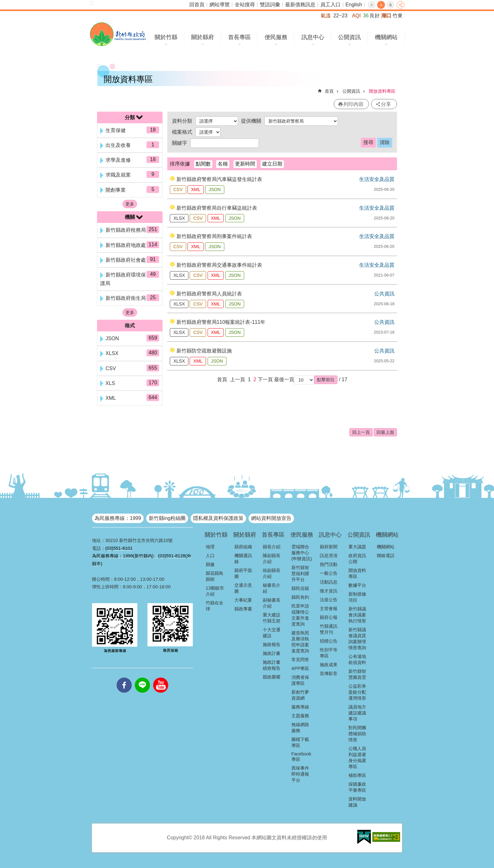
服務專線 (300, 707)
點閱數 (203, 164)
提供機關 (251, 121)
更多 (130, 204)
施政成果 (329, 665)
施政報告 (272, 644)
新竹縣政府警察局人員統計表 (209, 294)
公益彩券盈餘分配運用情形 (357, 692)
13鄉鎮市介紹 (215, 591)
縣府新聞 (329, 547)
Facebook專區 (301, 757)
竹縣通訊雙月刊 (329, 629)
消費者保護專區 (300, 680)
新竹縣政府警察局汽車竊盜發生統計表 (219, 179)
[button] (326, 380)
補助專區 (357, 775)
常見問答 (300, 660)
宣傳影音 (329, 673)
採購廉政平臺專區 (357, 787)
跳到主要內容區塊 (3, 3)
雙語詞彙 (270, 5)
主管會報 (329, 609)
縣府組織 (243, 547)
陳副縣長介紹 (272, 559)
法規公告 (329, 600)
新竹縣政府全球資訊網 (118, 34)
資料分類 (182, 121)
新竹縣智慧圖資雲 (357, 674)
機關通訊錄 (243, 559)
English (354, 5)
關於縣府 (203, 37)
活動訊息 (329, 582)
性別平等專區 (329, 653)
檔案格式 (182, 132)
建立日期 (272, 164)
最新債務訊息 (300, 5)
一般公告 (329, 573)
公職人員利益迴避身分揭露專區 (357, 757)
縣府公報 (329, 617)
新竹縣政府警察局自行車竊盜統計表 (217, 208)
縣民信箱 (300, 588)
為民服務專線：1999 (118, 518)
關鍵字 (180, 143)
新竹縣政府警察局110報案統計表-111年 (221, 322)
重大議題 (357, 547)
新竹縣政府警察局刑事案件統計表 (214, 236)
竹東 (398, 16)
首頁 (329, 91)
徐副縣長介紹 (272, 573)
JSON (215, 189)
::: (92, 3)
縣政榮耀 (272, 677)
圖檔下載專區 (300, 742)
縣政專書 (243, 609)
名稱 (223, 164)
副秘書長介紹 (272, 603)
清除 (385, 142)
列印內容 (353, 104)
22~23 (340, 16)
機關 (130, 217)
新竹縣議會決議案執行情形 (357, 615)
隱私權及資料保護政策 (218, 518)
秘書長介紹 (272, 588)
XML (196, 189)
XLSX (179, 218)
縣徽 (210, 564)
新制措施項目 (357, 597)
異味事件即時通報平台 (300, 774)
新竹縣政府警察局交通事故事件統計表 (219, 265)
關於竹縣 (166, 37)
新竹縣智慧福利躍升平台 (300, 574)
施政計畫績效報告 (272, 665)
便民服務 (276, 37)
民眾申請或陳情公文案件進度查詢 (300, 615)
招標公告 (329, 641)
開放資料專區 (382, 91)
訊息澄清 (329, 556)
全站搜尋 (245, 5)
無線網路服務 (300, 728)
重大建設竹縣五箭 (272, 618)
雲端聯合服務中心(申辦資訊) (302, 553)
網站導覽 (220, 5)
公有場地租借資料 (357, 659)
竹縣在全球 (215, 606)
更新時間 (245, 164)
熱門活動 (329, 564)
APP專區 (300, 668)
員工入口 (330, 5)
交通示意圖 (243, 588)
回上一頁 (361, 432)
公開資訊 (349, 37)
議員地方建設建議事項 (357, 713)
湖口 (386, 16)
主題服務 (300, 716)
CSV (178, 189)
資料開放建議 (357, 802)
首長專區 (239, 37)
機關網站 (386, 37)
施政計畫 (272, 653)
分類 (130, 117)
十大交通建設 (272, 633)
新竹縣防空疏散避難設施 (204, 351)
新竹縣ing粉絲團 (167, 518)
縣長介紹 (272, 547)
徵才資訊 (329, 591)
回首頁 (197, 5)
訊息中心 (313, 37)
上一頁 (238, 379)
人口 (210, 556)
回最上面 (385, 432)
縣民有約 (300, 597)
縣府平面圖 (243, 573)
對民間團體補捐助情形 (357, 734)
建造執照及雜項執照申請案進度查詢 (300, 642)
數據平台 (357, 585)
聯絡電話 (386, 556)
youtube (161, 678)
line (142, 678)
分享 (401, 5)
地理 (210, 547)
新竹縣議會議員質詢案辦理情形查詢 (357, 639)
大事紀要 (243, 600)
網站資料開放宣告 (271, 518)
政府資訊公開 (357, 559)
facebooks (124, 678)
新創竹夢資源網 (300, 695)
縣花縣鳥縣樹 (215, 576)
